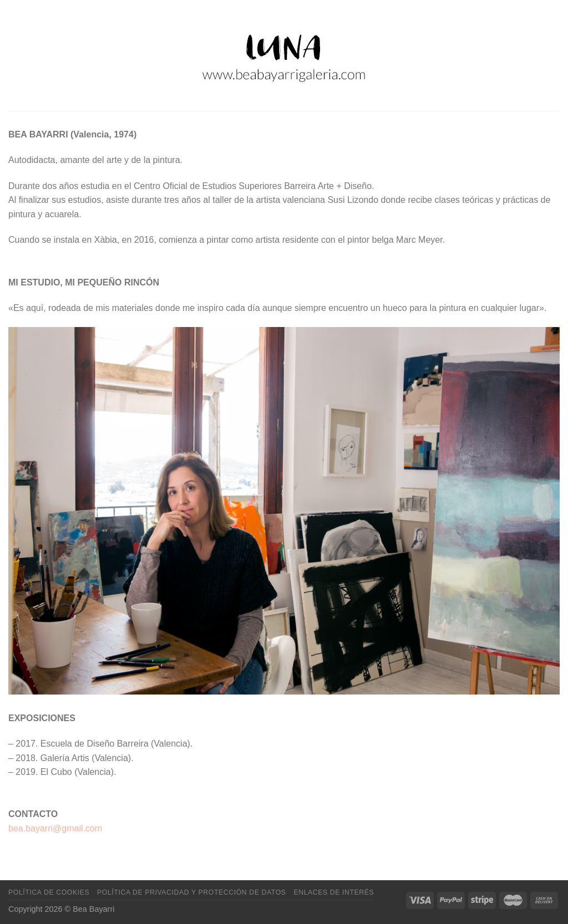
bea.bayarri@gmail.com (55, 828)
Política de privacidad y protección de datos (192, 892)
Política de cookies (49, 892)
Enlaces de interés (334, 892)
